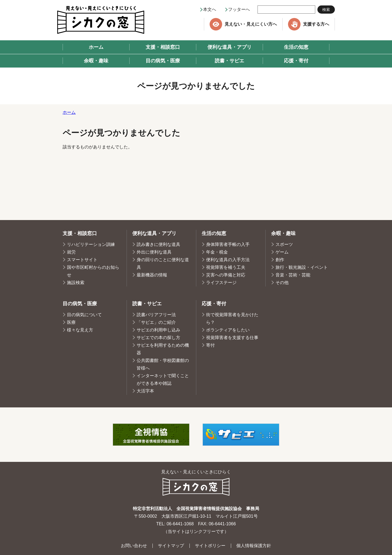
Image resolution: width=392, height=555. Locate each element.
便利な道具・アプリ (154, 233)
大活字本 (145, 391)
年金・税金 (217, 252)
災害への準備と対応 (226, 275)
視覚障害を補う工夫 (226, 267)
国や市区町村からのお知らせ (93, 271)
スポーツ (284, 244)
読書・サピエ (147, 304)
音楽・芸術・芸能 (293, 275)
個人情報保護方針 (254, 546)
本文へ (210, 9)
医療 (71, 322)
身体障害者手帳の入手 (228, 244)
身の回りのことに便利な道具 (163, 263)
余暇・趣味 (283, 233)
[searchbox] (286, 10)
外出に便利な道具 (154, 252)
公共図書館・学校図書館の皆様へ (163, 364)
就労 (71, 252)
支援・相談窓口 (80, 233)
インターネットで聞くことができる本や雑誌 (163, 379)
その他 (282, 283)
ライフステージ (221, 283)
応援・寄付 (214, 304)
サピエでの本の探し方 (158, 338)
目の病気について (84, 315)
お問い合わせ (134, 546)
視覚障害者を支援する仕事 (232, 338)
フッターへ (239, 9)
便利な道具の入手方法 (228, 260)
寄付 (210, 345)
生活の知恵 (214, 233)
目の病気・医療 (80, 304)
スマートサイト (82, 260)
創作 (280, 260)
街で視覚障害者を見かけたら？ (232, 318)
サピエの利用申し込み (158, 330)
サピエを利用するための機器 (163, 349)
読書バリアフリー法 (156, 315)
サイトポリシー (210, 546)
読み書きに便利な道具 (158, 244)
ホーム (69, 112)
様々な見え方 (80, 330)
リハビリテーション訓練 (91, 244)
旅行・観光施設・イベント (302, 267)
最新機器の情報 (152, 275)
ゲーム (282, 252)
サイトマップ (171, 546)
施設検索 (76, 283)
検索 (326, 10)
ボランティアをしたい (228, 330)
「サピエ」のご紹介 (156, 322)
